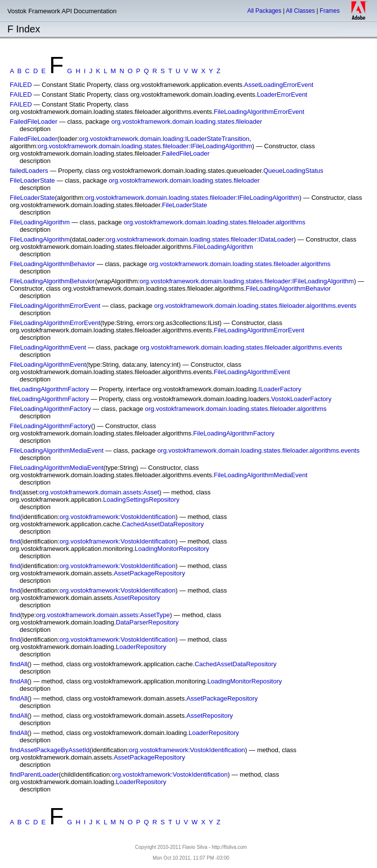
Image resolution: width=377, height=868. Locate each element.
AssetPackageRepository (149, 573)
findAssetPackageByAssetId (50, 750)
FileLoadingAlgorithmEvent (48, 347)
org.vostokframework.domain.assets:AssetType (103, 615)
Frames (330, 11)
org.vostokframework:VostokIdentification (117, 517)
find (15, 492)
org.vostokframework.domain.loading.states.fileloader (187, 122)
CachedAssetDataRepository (163, 524)
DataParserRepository (147, 622)
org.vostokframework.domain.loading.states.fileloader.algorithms (215, 222)
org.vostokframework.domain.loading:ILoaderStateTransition (164, 139)
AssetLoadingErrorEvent (279, 85)
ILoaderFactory (280, 389)
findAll (18, 664)
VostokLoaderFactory (301, 399)
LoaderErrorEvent (282, 95)
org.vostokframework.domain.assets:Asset (99, 492)
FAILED (21, 85)
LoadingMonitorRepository (172, 549)
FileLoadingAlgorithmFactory (50, 409)
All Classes (300, 11)
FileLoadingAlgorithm (40, 222)
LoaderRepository (141, 647)
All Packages (264, 11)
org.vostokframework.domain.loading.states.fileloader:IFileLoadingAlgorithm (145, 146)
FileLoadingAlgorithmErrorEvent (259, 112)
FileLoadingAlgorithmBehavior (52, 264)
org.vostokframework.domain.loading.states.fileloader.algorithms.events (255, 306)
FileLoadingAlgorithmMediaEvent (57, 450)
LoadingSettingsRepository (141, 500)
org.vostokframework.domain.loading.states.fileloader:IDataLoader (200, 239)
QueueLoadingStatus (293, 171)
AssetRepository (137, 598)
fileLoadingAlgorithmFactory (49, 389)
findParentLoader (34, 774)
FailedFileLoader (34, 122)
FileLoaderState (32, 180)
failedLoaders (29, 171)
